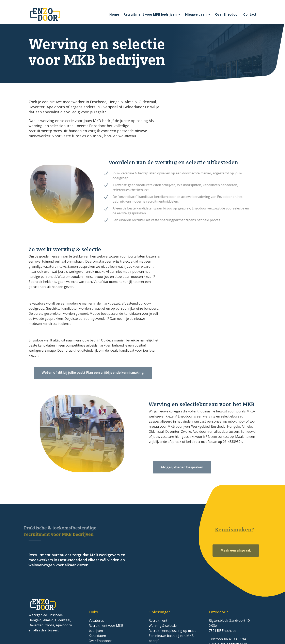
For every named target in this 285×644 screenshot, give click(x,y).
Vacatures (96, 620)
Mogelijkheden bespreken (188, 467)
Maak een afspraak (239, 551)
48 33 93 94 (237, 639)
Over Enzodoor (227, 14)
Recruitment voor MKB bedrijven (150, 14)
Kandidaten (97, 636)
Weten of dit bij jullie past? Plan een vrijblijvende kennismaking (99, 373)
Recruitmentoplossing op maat (172, 631)
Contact (250, 14)
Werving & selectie (163, 626)
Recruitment (158, 620)
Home (114, 14)
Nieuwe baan (196, 14)
